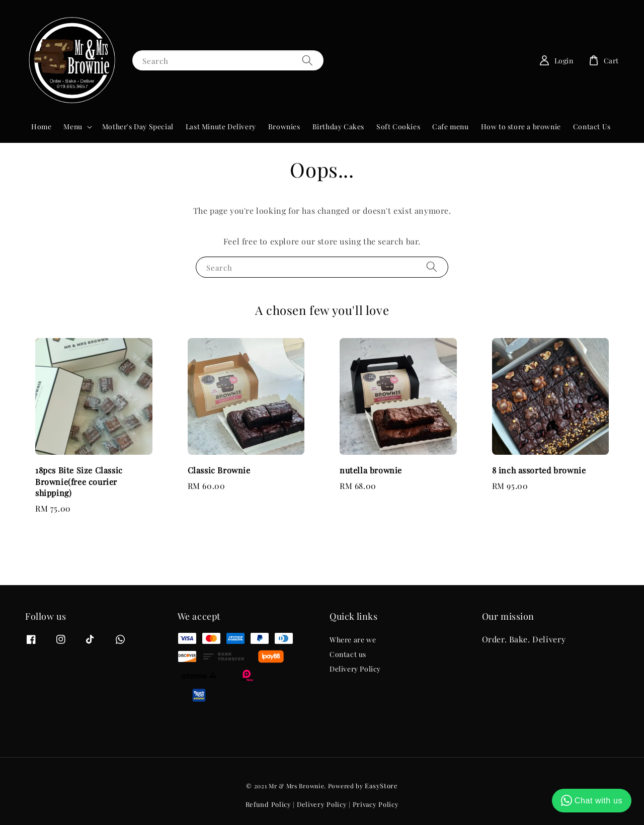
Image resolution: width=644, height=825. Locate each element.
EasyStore (381, 786)
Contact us (348, 654)
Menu (73, 127)
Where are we (353, 640)
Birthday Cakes (338, 127)
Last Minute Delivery (221, 127)
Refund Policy (268, 804)
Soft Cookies (398, 127)
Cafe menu (450, 127)
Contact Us (592, 127)
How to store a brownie (521, 127)
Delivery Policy (355, 669)
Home (41, 127)
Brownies (284, 127)
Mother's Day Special (138, 127)
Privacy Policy (376, 804)
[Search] (307, 60)
